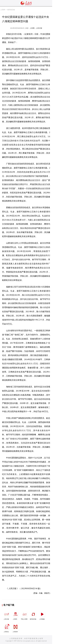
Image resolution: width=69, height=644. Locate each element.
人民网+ (15, 615)
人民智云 (7, 628)
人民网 (3, 10)
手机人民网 (24, 615)
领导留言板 (11, 10)
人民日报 (7, 615)
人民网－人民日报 (36, 28)
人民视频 (42, 615)
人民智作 (15, 628)
